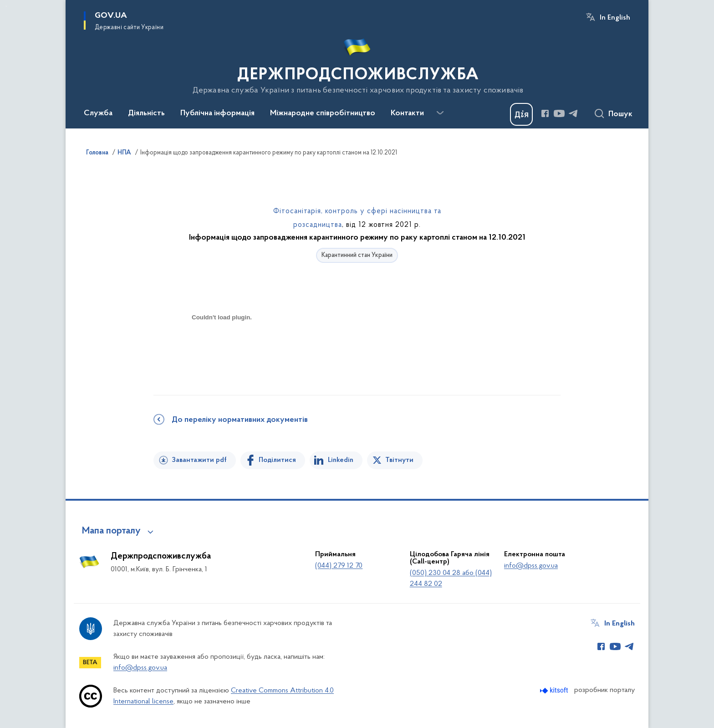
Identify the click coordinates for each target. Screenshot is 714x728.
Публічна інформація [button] (217, 113)
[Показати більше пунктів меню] (440, 113)
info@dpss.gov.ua (531, 566)
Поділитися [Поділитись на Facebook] (277, 460)
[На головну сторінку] (357, 63)
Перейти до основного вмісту (6, 6)
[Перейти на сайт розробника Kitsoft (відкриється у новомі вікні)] (555, 690)
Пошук (620, 114)
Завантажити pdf (199, 460)
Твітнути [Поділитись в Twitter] (399, 460)
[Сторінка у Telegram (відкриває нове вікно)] (573, 113)
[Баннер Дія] (521, 114)
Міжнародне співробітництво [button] (323, 113)
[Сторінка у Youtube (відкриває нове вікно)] (559, 113)
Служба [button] (98, 113)
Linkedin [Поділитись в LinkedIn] (341, 460)
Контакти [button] (407, 113)
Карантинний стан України (357, 255)
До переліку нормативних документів (240, 420)
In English (615, 18)
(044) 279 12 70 (339, 566)
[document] (222, 350)
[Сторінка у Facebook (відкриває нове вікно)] (545, 113)
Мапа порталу (111, 531)
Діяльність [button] (146, 113)
